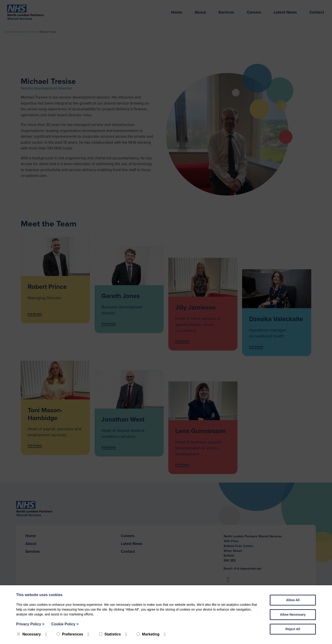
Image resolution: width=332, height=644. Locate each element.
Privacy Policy (30, 624)
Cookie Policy (65, 624)
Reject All (293, 629)
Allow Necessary (293, 615)
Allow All (293, 600)
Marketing (148, 634)
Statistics (110, 634)
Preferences (70, 634)
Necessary (29, 634)
